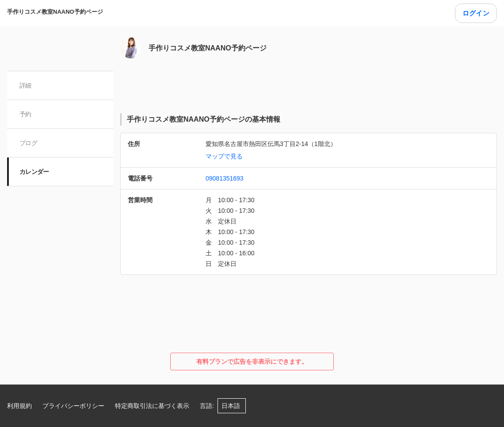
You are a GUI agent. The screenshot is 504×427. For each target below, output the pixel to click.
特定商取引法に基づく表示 (152, 406)
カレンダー (34, 172)
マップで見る (224, 156)
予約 (25, 114)
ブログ (28, 143)
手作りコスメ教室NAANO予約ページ (55, 12)
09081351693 (225, 178)
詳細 (25, 85)
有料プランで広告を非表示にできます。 (252, 362)
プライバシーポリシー (73, 406)
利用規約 (19, 406)
